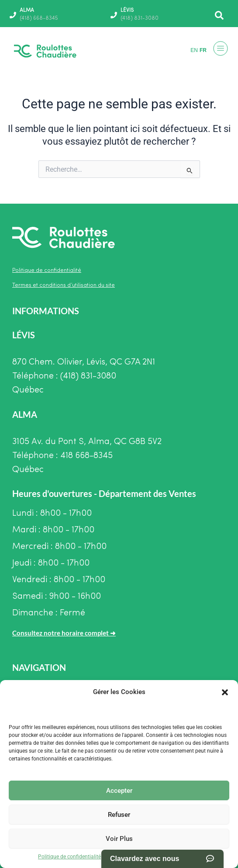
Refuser (119, 815)
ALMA (27, 10)
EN (194, 50)
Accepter (119, 791)
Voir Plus (119, 839)
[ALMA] (13, 15)
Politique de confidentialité (69, 857)
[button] (225, 692)
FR (203, 50)
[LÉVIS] (114, 15)
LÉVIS (127, 10)
